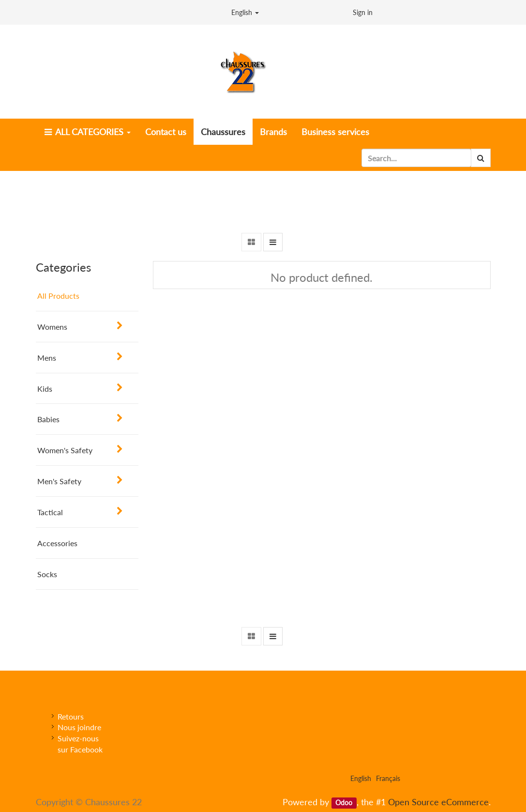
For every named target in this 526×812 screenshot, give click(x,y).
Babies (48, 419)
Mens (47, 358)
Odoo (344, 803)
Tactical (50, 512)
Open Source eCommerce (438, 802)
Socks (47, 574)
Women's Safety (65, 450)
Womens (52, 327)
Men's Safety (59, 481)
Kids (45, 389)
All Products (58, 296)
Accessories (57, 543)
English (245, 12)
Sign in (363, 12)
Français (388, 778)
